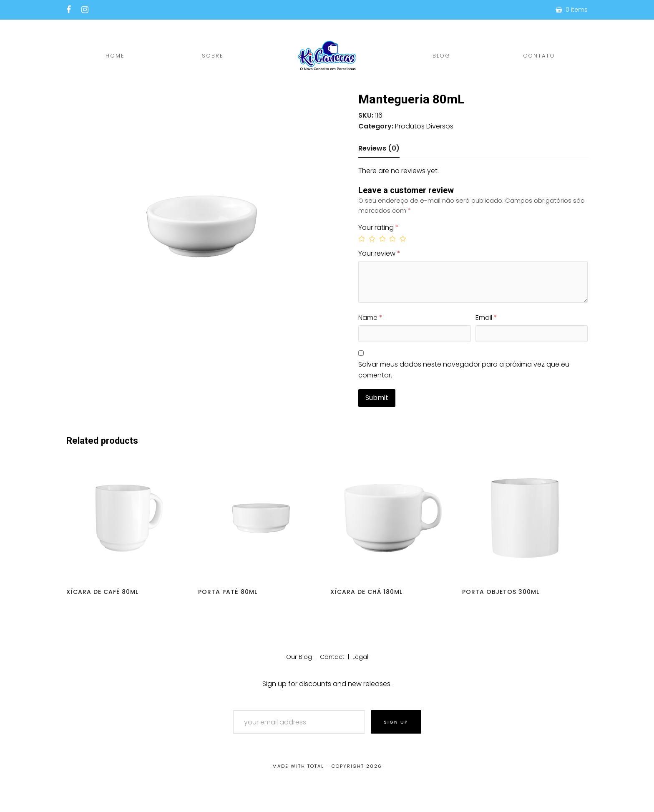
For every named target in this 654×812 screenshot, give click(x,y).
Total (316, 766)
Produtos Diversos (424, 126)
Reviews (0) (379, 148)
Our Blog (299, 657)
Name (370, 318)
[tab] (379, 148)
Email (486, 318)
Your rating (379, 228)
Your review (379, 253)
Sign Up (396, 722)
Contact (332, 657)
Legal (360, 657)
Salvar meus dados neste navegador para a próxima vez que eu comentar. (464, 370)
